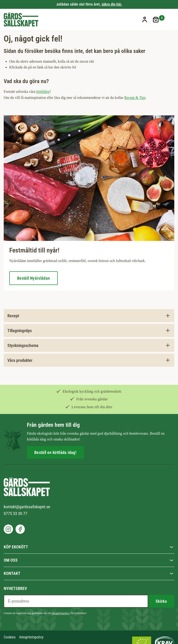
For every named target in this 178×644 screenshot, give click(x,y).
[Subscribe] (161, 601)
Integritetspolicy (31, 637)
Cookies (10, 637)
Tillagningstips (20, 331)
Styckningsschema (23, 345)
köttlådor (43, 92)
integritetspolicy (61, 613)
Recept (13, 316)
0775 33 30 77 (16, 513)
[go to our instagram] (8, 529)
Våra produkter (20, 360)
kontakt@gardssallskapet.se (27, 507)
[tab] (89, 316)
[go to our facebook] (20, 529)
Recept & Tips (135, 98)
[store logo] (21, 19)
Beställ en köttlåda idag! (55, 452)
